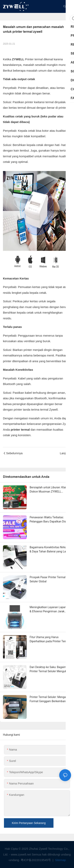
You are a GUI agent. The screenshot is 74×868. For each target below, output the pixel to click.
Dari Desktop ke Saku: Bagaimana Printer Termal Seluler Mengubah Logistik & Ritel (50, 669)
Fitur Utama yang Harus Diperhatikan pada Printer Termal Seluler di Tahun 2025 (50, 639)
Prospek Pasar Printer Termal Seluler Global (48, 579)
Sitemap (60, 860)
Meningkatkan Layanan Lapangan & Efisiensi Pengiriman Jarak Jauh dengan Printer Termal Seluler (50, 610)
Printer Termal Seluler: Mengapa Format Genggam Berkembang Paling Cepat (49, 699)
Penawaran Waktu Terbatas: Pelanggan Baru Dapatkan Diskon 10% (50, 520)
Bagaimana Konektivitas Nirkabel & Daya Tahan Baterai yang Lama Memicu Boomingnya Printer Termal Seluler (50, 550)
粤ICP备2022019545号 (36, 860)
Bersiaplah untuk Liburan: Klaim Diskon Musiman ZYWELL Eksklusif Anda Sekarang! (49, 490)
